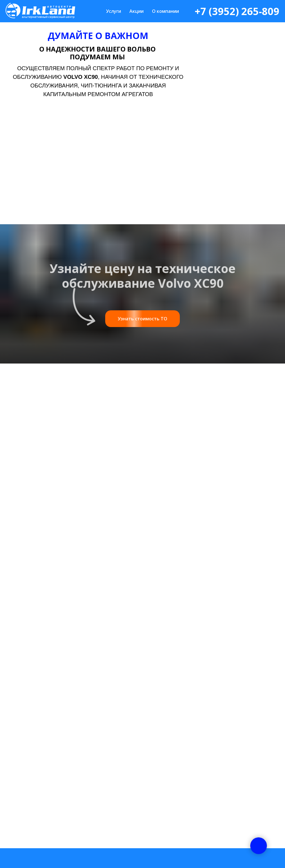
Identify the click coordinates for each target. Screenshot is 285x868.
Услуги (114, 11)
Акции (137, 11)
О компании (165, 11)
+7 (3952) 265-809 (237, 11)
